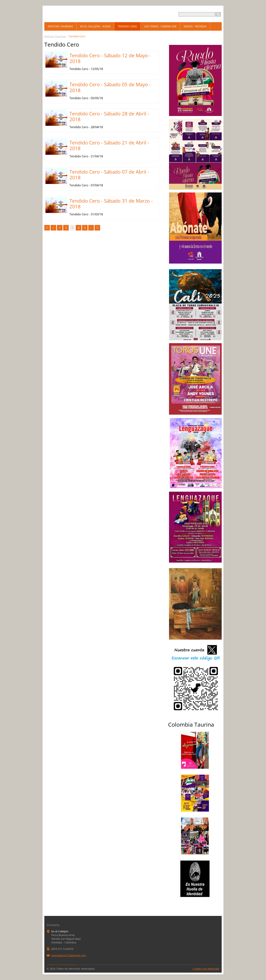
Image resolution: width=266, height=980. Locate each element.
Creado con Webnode (206, 969)
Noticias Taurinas (55, 36)
